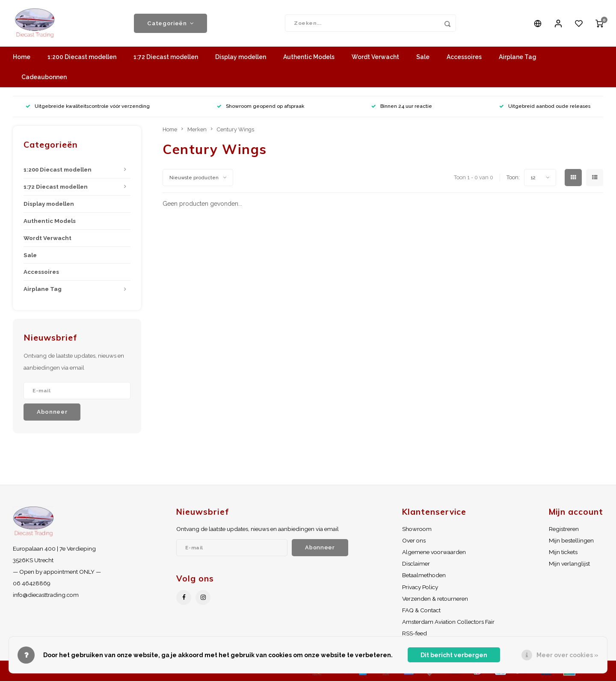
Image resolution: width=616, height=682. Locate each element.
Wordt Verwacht (375, 58)
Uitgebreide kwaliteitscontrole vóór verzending (88, 107)
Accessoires (464, 58)
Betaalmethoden (424, 576)
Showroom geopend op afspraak (261, 107)
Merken (197, 130)
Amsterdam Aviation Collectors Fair (448, 622)
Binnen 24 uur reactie (402, 107)
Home (22, 58)
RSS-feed (415, 634)
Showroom (417, 529)
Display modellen (241, 58)
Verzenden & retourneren (435, 599)
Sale (423, 58)
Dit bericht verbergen (454, 655)
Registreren (564, 529)
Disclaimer (416, 564)
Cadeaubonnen (44, 78)
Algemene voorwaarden (434, 552)
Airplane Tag (518, 58)
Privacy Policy (420, 587)
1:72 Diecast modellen (166, 58)
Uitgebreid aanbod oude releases (545, 107)
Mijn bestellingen (571, 541)
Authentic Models (309, 58)
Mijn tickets (563, 552)
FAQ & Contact (421, 611)
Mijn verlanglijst (569, 564)
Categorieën (170, 24)
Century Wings (235, 130)
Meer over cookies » (567, 655)
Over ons (414, 541)
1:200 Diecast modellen (82, 58)
